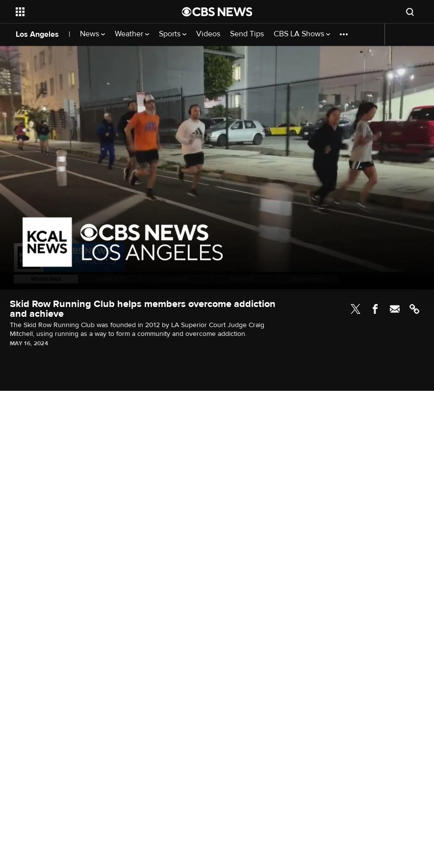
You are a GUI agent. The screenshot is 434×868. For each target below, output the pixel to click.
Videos (208, 34)
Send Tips (247, 34)
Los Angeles (37, 34)
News (92, 34)
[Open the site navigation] (83, 12)
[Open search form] (410, 12)
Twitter (356, 309)
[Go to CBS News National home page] (217, 12)
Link (414, 309)
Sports (173, 34)
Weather (132, 34)
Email (395, 309)
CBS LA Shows (302, 34)
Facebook (375, 309)
